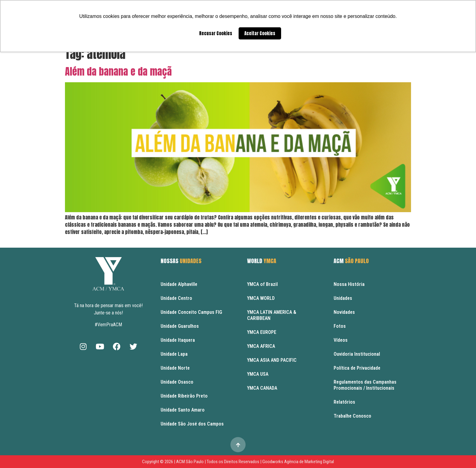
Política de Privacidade (357, 368)
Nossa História (349, 284)
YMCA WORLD (261, 298)
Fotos (340, 326)
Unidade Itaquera (178, 340)
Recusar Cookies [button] (216, 33)
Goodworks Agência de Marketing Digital (298, 462)
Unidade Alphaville (179, 284)
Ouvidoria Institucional (357, 354)
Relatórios (344, 402)
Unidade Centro (176, 298)
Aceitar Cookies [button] (260, 33)
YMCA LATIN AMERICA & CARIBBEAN (272, 315)
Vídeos (341, 340)
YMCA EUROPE (262, 332)
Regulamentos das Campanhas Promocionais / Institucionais (365, 385)
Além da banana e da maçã (118, 71)
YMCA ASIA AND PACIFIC (272, 360)
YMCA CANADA (262, 388)
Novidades (344, 312)
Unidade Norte (175, 368)
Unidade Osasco (177, 382)
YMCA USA (258, 374)
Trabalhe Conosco (352, 416)
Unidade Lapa (174, 354)
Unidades (343, 298)
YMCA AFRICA (261, 346)
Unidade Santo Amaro (183, 410)
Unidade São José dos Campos (192, 424)
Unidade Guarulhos (180, 326)
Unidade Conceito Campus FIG (191, 312)
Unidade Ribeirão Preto (184, 396)
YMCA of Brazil (262, 284)
